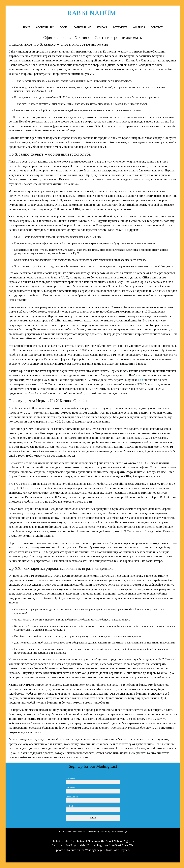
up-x (141, 380)
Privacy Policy (93, 832)
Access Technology (119, 832)
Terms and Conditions (76, 832)
